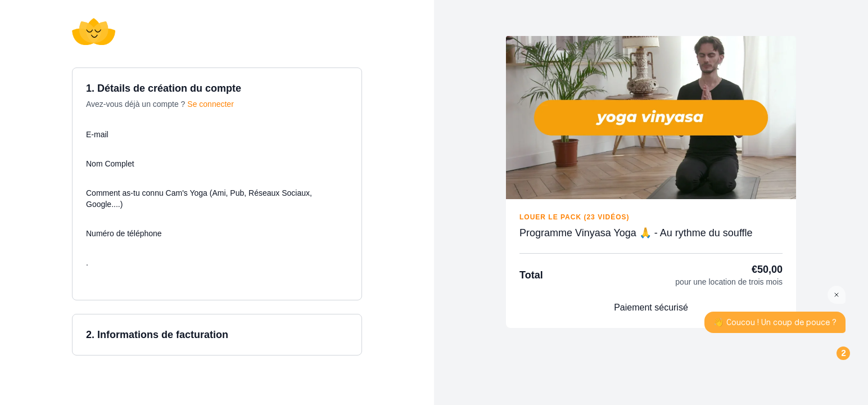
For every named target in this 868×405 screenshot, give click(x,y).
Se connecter (211, 104)
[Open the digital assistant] (825, 362)
